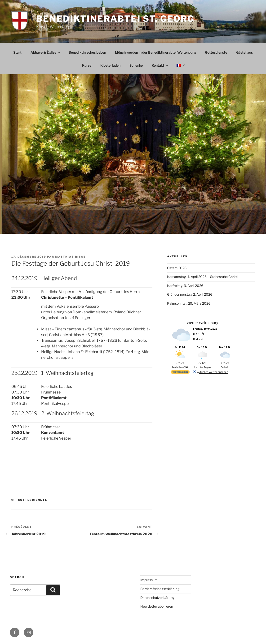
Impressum (149, 580)
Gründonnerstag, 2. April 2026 (190, 294)
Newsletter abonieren (157, 606)
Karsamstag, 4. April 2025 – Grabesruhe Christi (203, 277)
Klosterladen (110, 65)
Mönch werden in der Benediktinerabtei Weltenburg (155, 52)
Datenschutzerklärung (157, 598)
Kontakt (160, 65)
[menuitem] (180, 65)
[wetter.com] (180, 373)
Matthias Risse (70, 257)
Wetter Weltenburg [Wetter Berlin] (202, 323)
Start (17, 52)
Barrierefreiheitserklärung (160, 589)
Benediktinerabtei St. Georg (115, 19)
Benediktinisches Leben (87, 52)
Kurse (87, 65)
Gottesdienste (216, 52)
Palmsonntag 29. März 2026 (189, 303)
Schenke (136, 65)
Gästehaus (244, 52)
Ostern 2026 (177, 268)
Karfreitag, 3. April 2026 (185, 286)
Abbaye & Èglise (46, 52)
